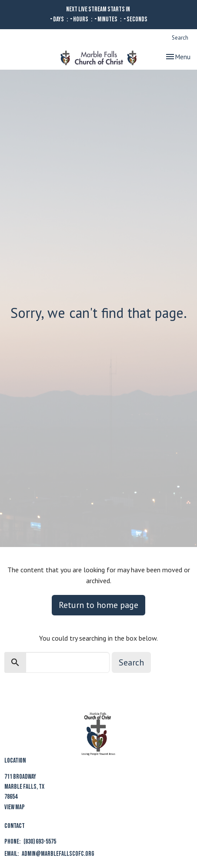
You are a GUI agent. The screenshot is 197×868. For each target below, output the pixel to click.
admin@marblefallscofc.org (58, 854)
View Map (15, 807)
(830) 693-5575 (40, 842)
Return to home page (98, 605)
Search (180, 38)
